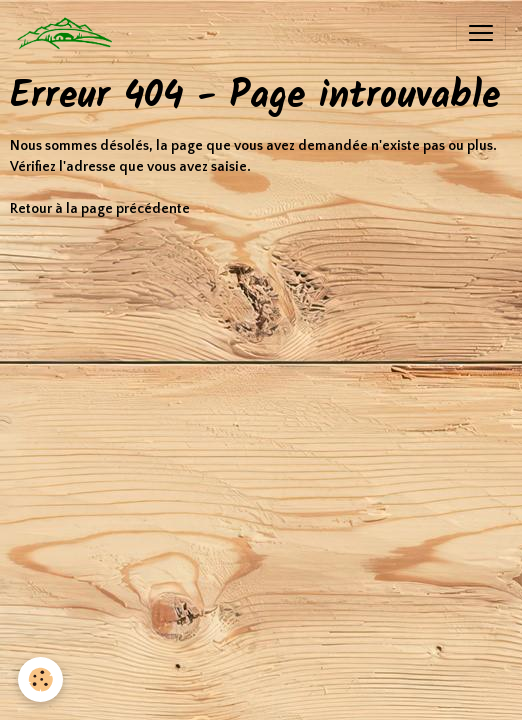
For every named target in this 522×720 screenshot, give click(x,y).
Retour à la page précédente (100, 209)
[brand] (69, 33)
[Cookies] (40, 679)
